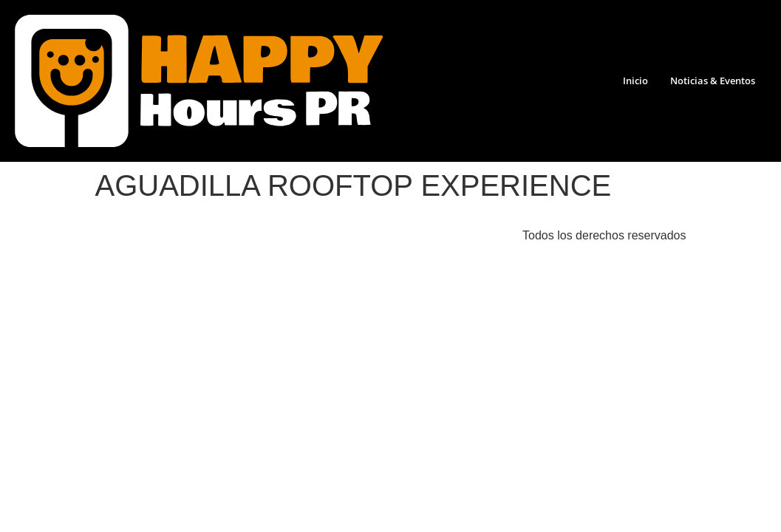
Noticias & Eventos (713, 81)
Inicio (635, 81)
